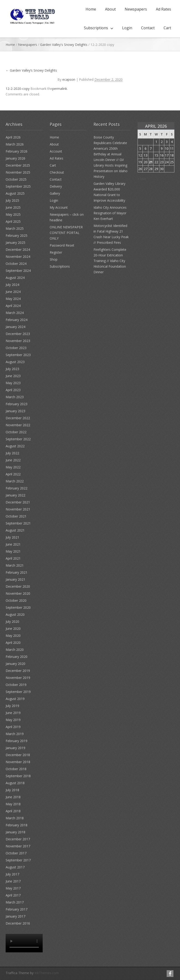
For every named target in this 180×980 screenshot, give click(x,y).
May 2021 (13, 551)
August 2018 (15, 783)
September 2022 (18, 439)
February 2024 (17, 320)
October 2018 (16, 769)
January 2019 (15, 748)
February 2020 (17, 657)
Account (56, 151)
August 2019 (15, 699)
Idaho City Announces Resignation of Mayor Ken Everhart (110, 213)
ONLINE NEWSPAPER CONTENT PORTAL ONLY (66, 233)
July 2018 (12, 790)
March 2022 (15, 481)
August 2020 (15, 614)
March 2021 (15, 565)
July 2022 (12, 453)
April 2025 (13, 221)
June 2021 (13, 544)
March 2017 (15, 902)
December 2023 (18, 334)
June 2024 (13, 292)
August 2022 (15, 446)
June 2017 (13, 881)
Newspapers (136, 9)
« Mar (142, 179)
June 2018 (13, 797)
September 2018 (18, 776)
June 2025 (13, 207)
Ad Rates (163, 9)
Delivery (56, 186)
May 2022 (13, 467)
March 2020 (15, 650)
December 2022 (18, 418)
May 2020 (13, 636)
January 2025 (15, 242)
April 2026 (13, 137)
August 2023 (15, 362)
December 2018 (18, 755)
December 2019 (18, 671)
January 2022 (15, 495)
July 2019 (12, 706)
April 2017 (13, 895)
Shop (54, 259)
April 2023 (13, 390)
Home (91, 9)
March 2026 (15, 144)
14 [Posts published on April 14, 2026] (151, 155)
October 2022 (16, 432)
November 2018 (18, 762)
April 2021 (13, 558)
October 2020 (16, 600)
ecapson (69, 79)
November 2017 (18, 846)
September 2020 (18, 607)
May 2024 (13, 299)
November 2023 (18, 341)
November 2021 (18, 509)
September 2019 (18, 692)
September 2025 (18, 186)
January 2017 (15, 916)
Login (127, 28)
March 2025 (15, 228)
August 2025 (15, 193)
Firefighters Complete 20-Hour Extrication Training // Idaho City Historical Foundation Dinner (110, 261)
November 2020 (18, 593)
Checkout (57, 172)
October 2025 (16, 179)
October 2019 (16, 685)
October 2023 (16, 348)
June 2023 (13, 376)
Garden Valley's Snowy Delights (64, 45)
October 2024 (16, 264)
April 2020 (13, 643)
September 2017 (18, 860)
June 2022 (13, 460)
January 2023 (15, 411)
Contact (148, 28)
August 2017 (15, 867)
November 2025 (18, 172)
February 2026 (17, 151)
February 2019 (17, 741)
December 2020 (18, 586)
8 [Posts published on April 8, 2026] (156, 148)
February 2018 (17, 825)
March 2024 (15, 313)
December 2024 (18, 250)
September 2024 (18, 271)
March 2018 (15, 818)
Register (56, 252)
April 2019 (13, 727)
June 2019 (13, 713)
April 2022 (13, 474)
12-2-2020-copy (18, 89)
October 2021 (16, 516)
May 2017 (13, 888)
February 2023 (17, 404)
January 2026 (15, 158)
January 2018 (15, 832)
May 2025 (13, 214)
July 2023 (12, 369)
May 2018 (13, 804)
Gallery (55, 193)
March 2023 (15, 397)
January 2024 (15, 327)
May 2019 (13, 720)
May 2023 (13, 383)
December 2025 (18, 165)
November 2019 (18, 678)
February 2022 (17, 488)
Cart (167, 28)
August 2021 (15, 530)
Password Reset (62, 245)
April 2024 (13, 306)
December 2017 (18, 839)
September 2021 (18, 523)
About (110, 9)
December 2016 (18, 923)
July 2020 (12, 621)
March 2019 (15, 734)
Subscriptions (96, 28)
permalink (60, 89)
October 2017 (16, 853)
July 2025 (12, 200)
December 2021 (18, 502)
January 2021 (15, 579)
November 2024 (18, 257)
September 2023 (18, 355)
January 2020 (15, 664)
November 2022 (18, 425)
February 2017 (17, 909)
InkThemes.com (47, 973)
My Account (59, 207)
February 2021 (17, 572)
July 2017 (12, 874)
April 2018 (13, 811)
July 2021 (12, 537)
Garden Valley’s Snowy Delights (31, 70)
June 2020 (13, 628)
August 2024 (15, 278)
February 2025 (17, 235)
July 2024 (12, 285)
